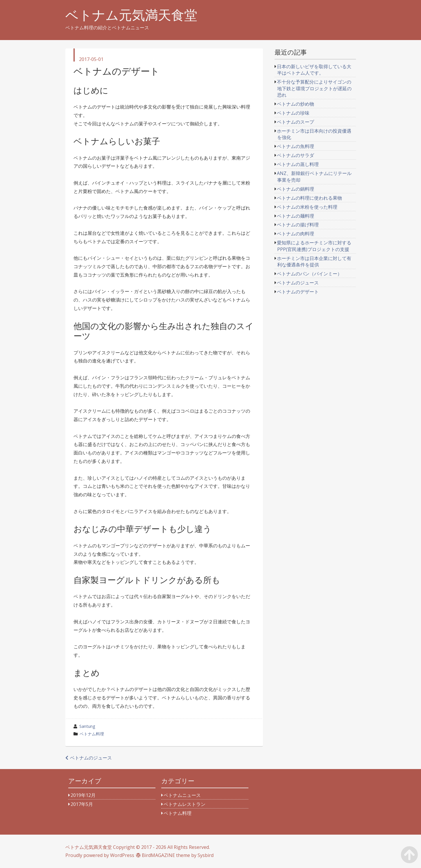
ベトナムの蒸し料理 (298, 164)
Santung (87, 726)
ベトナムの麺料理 (295, 216)
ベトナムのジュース (91, 758)
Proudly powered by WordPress (100, 855)
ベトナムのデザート (298, 292)
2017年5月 (82, 804)
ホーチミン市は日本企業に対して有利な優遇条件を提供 (314, 261)
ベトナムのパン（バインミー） (309, 274)
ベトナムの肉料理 (295, 234)
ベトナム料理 (92, 734)
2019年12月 (83, 795)
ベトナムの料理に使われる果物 (309, 198)
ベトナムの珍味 (293, 113)
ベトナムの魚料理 (295, 146)
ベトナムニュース (182, 795)
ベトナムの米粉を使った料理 (307, 207)
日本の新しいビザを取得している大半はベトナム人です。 (314, 70)
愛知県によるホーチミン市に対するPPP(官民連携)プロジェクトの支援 (314, 246)
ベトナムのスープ (295, 122)
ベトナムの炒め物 (295, 104)
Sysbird (206, 855)
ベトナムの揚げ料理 (298, 225)
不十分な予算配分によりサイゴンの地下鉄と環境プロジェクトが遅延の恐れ (314, 88)
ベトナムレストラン (184, 804)
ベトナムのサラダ (295, 155)
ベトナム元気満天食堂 (131, 15)
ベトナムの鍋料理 (295, 189)
